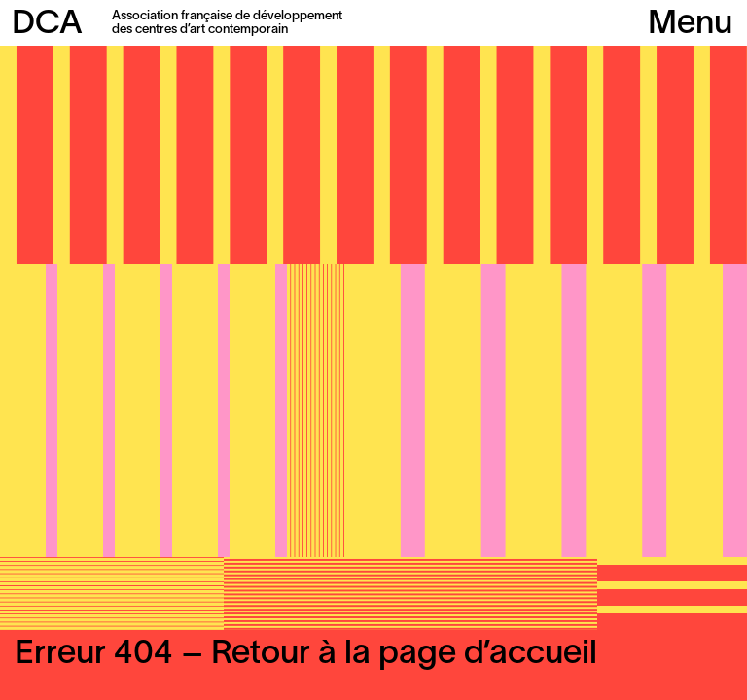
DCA (47, 25)
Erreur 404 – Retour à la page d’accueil (306, 655)
